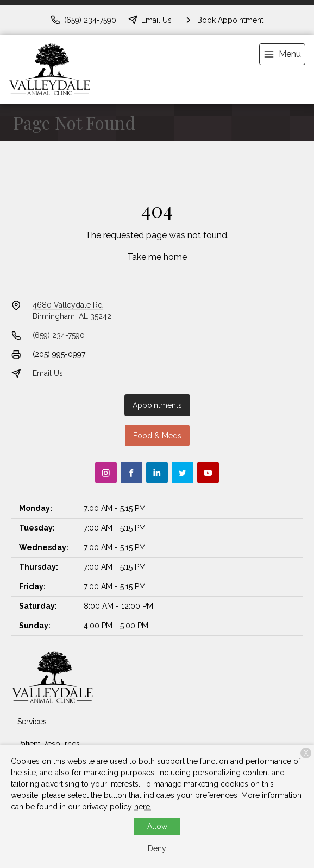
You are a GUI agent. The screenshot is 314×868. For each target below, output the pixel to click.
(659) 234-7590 (59, 335)
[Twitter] (183, 473)
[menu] (282, 54)
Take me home (157, 257)
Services (32, 722)
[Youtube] (208, 473)
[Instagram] (106, 473)
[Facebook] (131, 473)
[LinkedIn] (157, 473)
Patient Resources (49, 744)
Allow (157, 826)
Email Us (48, 373)
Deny (157, 848)
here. (143, 807)
